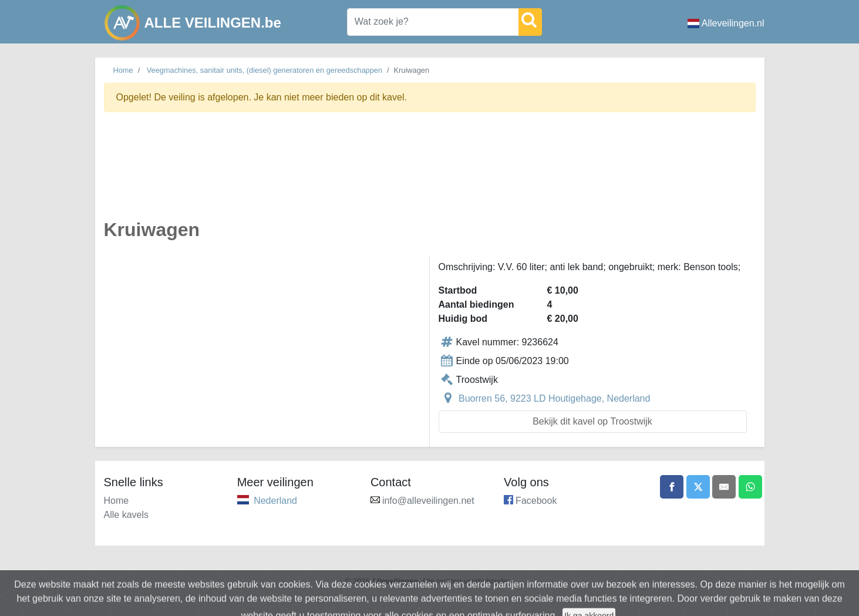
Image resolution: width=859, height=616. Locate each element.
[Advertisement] (430, 172)
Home (123, 70)
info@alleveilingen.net (428, 501)
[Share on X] (698, 487)
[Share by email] (724, 487)
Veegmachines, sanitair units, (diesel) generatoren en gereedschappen (265, 70)
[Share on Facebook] (672, 487)
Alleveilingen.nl (726, 23)
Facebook (536, 501)
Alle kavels (126, 515)
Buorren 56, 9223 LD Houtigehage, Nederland (554, 398)
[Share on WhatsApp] (750, 487)
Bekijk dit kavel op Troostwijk (592, 421)
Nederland (275, 501)
